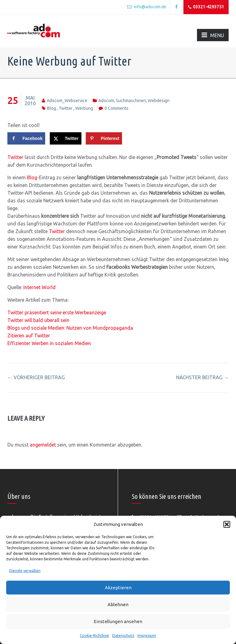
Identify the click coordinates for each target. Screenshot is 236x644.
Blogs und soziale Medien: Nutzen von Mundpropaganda (70, 328)
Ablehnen (118, 604)
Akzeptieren (118, 588)
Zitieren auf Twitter (29, 336)
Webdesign (159, 101)
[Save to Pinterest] (104, 138)
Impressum (147, 636)
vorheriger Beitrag (36, 377)
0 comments (116, 108)
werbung (84, 108)
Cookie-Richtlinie (94, 636)
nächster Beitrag (202, 377)
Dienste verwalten (25, 571)
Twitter (15, 157)
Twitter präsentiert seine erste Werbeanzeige (57, 312)
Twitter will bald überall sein (38, 320)
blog (51, 108)
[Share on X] (66, 138)
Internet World (39, 287)
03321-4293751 (206, 7)
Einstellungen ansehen (118, 621)
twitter (66, 108)
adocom (106, 101)
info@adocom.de (147, 7)
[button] (227, 524)
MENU (213, 35)
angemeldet (43, 445)
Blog (32, 177)
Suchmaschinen (131, 101)
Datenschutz (123, 636)
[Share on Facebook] (26, 138)
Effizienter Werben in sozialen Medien (49, 343)
